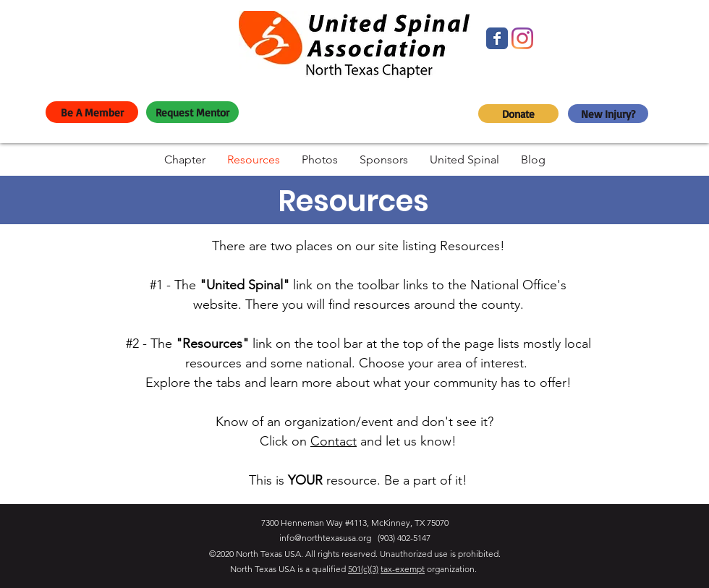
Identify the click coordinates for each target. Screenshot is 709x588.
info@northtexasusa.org (325, 538)
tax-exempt (403, 569)
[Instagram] (522, 38)
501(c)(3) (363, 569)
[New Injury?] (608, 114)
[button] (185, 159)
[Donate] (518, 114)
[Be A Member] (92, 112)
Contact (334, 441)
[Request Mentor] (192, 112)
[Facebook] (497, 38)
